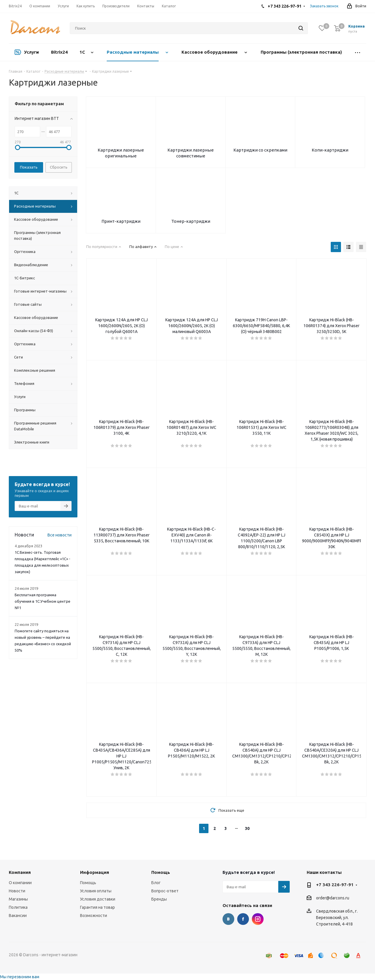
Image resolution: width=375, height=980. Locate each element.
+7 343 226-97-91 (335, 885)
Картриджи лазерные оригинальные (121, 153)
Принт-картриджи (121, 221)
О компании (20, 883)
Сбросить (59, 167)
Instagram (258, 919)
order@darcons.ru (333, 898)
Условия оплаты (96, 891)
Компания (20, 872)
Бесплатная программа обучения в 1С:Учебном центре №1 (43, 601)
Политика (18, 907)
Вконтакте (228, 919)
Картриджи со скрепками (260, 150)
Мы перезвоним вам (20, 977)
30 (247, 828)
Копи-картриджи (330, 150)
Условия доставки (98, 899)
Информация (95, 872)
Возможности (94, 916)
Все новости (60, 535)
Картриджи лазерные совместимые (191, 153)
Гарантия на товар (97, 907)
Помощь (88, 883)
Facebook (243, 919)
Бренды (159, 899)
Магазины (18, 899)
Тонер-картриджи (191, 221)
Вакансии (18, 916)
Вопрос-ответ (165, 891)
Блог (156, 883)
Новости (17, 891)
